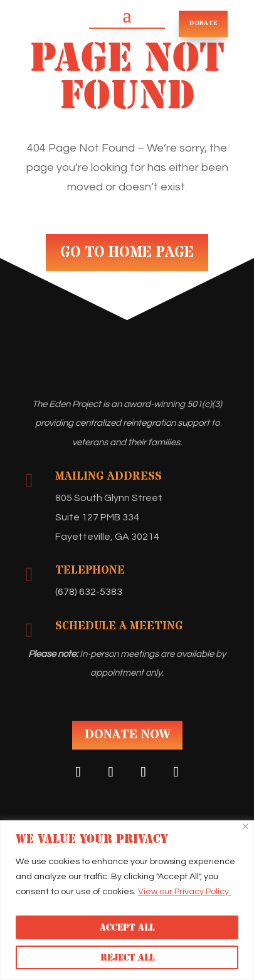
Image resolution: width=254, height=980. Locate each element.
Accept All (127, 927)
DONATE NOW (127, 735)
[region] (127, 900)
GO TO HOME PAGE (127, 253)
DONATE (204, 23)
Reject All (127, 957)
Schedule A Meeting (119, 626)
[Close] (246, 826)
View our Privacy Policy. (184, 892)
